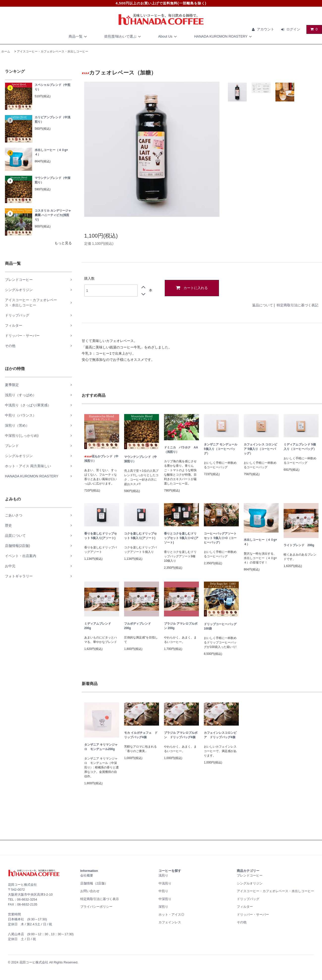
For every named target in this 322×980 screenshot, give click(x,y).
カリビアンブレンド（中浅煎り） (53, 120)
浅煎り (163, 875)
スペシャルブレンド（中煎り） (53, 87)
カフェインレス (170, 922)
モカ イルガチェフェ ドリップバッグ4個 (141, 735)
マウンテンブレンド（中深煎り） (53, 180)
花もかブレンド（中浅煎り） (101, 459)
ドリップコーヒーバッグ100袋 (220, 626)
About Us (168, 36)
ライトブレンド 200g (299, 545)
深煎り (163, 907)
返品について (263, 305)
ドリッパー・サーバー (253, 915)
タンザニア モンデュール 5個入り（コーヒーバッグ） (221, 449)
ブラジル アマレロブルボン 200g (181, 626)
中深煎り (165, 899)
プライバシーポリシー (96, 907)
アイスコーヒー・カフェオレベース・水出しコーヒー (53, 51)
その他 (242, 922)
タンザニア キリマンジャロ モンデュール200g (101, 747)
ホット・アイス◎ (171, 915)
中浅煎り (165, 883)
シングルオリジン (250, 883)
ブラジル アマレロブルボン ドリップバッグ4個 (181, 735)
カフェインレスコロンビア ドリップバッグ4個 (220, 735)
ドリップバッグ (248, 899)
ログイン (293, 29)
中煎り (163, 891)
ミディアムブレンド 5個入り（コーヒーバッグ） (300, 447)
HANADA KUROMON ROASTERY (224, 36)
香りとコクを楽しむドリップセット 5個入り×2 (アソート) (181, 538)
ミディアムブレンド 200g (99, 626)
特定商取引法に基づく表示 (100, 899)
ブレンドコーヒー (250, 875)
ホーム (6, 51)
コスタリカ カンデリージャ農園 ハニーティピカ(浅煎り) (53, 215)
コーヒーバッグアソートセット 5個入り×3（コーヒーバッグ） (220, 538)
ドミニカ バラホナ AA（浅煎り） (181, 450)
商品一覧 (79, 36)
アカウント (266, 29)
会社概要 (87, 875)
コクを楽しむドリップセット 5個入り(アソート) (140, 536)
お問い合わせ (90, 891)
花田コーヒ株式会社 (34, 962)
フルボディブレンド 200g (139, 626)
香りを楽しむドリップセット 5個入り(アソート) (101, 536)
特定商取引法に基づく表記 (297, 305)
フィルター (245, 907)
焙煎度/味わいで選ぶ (123, 36)
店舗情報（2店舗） (94, 883)
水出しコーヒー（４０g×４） (51, 152)
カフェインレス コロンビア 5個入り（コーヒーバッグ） (260, 449)
